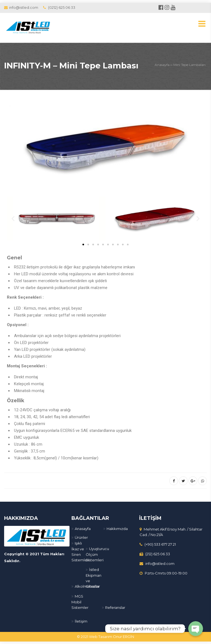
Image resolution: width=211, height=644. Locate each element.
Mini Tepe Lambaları (189, 65)
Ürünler (81, 537)
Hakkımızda (117, 528)
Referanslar (115, 607)
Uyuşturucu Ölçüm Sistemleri (97, 554)
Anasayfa (162, 65)
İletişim (81, 621)
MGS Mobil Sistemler (80, 602)
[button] (83, 245)
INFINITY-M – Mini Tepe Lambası (72, 66)
